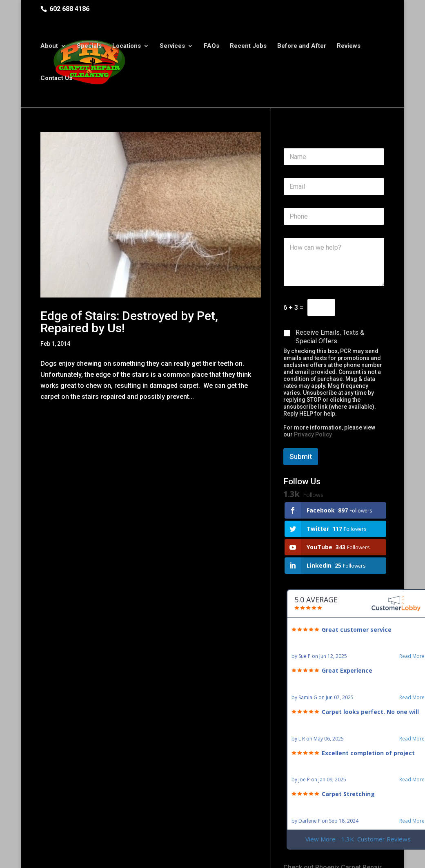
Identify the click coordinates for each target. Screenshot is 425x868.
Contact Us (56, 79)
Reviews (349, 47)
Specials (89, 47)
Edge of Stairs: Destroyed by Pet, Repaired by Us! (129, 322)
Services (172, 47)
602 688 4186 (69, 9)
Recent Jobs (248, 47)
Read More (412, 656)
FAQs (211, 47)
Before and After (302, 47)
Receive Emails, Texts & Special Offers (330, 337)
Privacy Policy (313, 434)
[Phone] (334, 216)
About (49, 47)
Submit (301, 456)
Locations (127, 47)
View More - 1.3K (358, 839)
